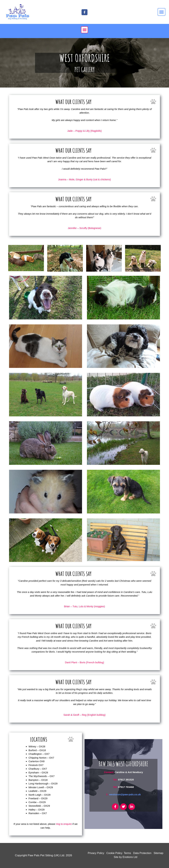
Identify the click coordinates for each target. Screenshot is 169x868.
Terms (127, 853)
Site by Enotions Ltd (125, 857)
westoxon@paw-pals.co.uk (125, 794)
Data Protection (142, 853)
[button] (162, 12)
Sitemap (159, 853)
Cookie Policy (114, 853)
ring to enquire (64, 824)
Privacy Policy (96, 853)
